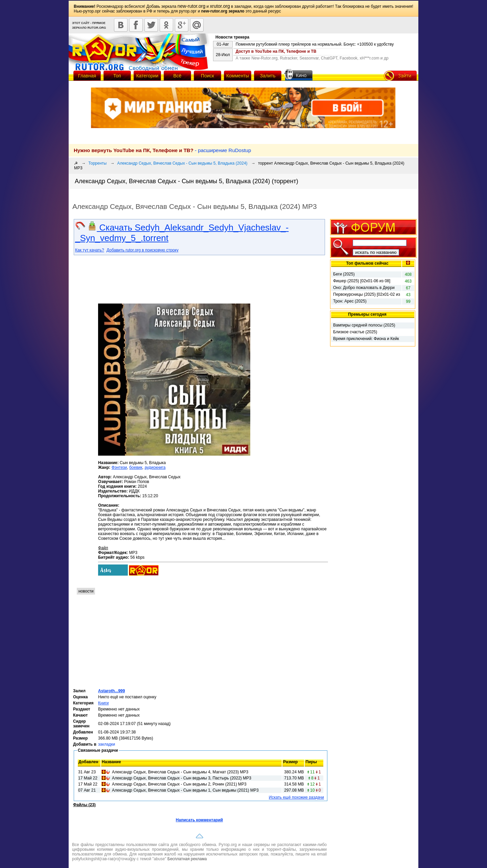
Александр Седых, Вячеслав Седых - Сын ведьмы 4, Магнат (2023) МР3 (180, 772)
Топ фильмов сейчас (367, 263)
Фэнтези (119, 467)
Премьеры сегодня (367, 314)
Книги (103, 703)
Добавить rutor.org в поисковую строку (143, 250)
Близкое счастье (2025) (355, 332)
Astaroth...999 (111, 691)
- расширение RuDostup (162, 150)
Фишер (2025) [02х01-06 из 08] (362, 281)
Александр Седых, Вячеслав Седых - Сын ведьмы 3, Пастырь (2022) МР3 (182, 778)
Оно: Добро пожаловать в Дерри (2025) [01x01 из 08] (364, 288)
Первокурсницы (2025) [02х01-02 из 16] (367, 295)
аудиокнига (155, 467)
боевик (136, 467)
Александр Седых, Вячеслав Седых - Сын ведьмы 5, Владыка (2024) (182, 163)
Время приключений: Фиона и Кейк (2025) (366, 339)
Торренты (97, 163)
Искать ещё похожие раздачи (296, 797)
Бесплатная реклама (187, 859)
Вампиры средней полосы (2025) (364, 325)
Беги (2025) (344, 274)
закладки (107, 744)
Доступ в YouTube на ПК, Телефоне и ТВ (276, 51)
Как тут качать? (90, 250)
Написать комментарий (199, 820)
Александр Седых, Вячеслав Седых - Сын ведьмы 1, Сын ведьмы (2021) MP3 (185, 790)
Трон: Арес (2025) (350, 301)
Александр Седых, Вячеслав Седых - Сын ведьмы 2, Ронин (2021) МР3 (179, 784)
